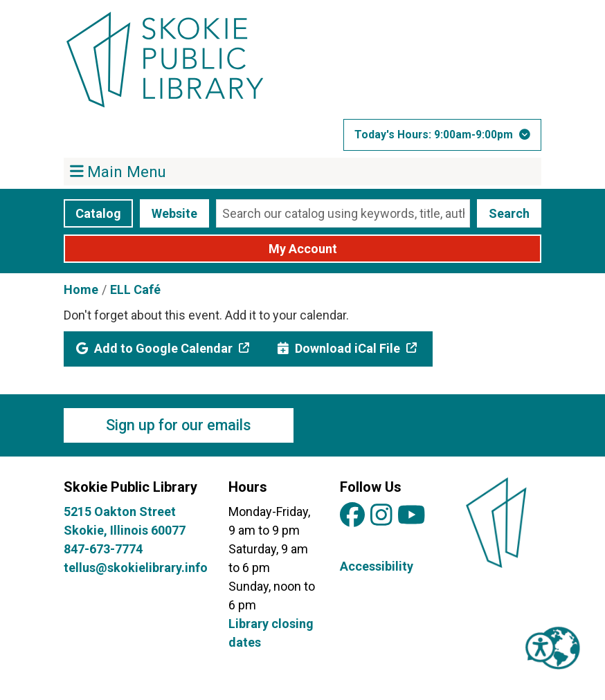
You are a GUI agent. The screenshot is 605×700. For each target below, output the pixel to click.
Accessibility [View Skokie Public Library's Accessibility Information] (377, 566)
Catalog (98, 213)
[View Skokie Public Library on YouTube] (412, 516)
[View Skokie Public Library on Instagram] (381, 516)
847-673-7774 (103, 549)
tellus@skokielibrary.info (136, 568)
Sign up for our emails (179, 425)
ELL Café (135, 289)
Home (81, 289)
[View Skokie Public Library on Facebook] (352, 516)
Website (174, 213)
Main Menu (118, 171)
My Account (303, 249)
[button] (442, 135)
